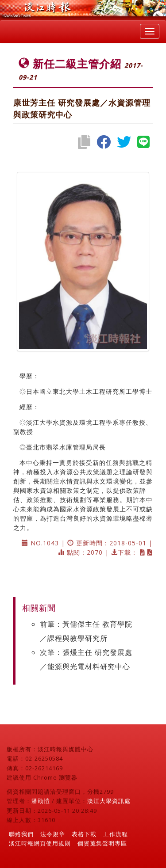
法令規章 (53, 834)
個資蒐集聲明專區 (102, 843)
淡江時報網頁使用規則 (40, 843)
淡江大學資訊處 (109, 801)
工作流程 (116, 834)
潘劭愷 (41, 801)
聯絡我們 (21, 834)
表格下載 (84, 834)
